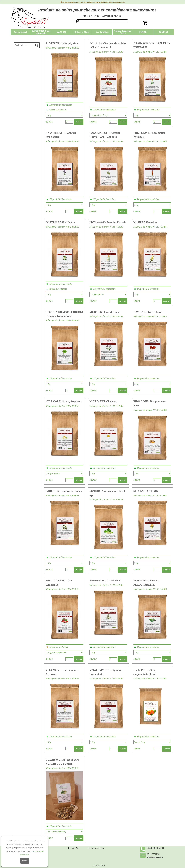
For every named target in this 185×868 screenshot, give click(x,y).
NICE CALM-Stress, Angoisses (64, 401)
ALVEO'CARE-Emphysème (62, 43)
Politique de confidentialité (28, 855)
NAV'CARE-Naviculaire (147, 312)
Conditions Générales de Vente (29, 851)
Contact (19, 858)
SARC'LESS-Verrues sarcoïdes (64, 491)
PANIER (143, 32)
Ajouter (79, 122)
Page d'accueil (21, 32)
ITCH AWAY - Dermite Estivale (108, 222)
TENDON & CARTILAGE (105, 581)
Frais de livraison (23, 848)
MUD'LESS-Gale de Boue (104, 312)
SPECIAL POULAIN (146, 491)
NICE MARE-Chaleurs (103, 401)
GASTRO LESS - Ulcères (60, 222)
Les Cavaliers (102, 32)
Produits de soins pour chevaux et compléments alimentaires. (98, 10)
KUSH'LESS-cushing (146, 222)
